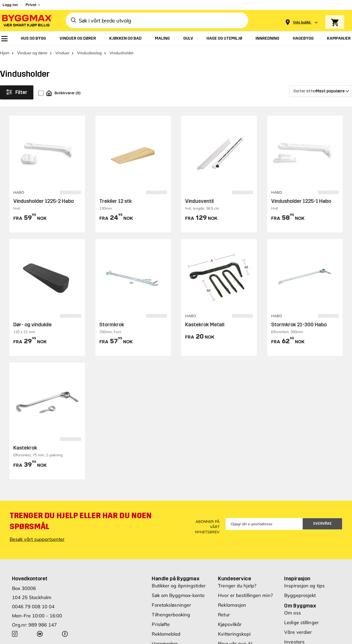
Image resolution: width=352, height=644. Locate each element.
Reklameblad (166, 634)
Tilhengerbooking (171, 615)
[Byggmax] (27, 20)
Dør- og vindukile (32, 324)
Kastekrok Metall (205, 324)
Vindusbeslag (89, 53)
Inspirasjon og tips (304, 586)
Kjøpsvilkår (230, 624)
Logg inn (10, 5)
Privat (31, 5)
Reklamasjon (232, 605)
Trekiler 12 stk (116, 201)
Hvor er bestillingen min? (245, 595)
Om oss (293, 613)
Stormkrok (112, 324)
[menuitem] (4, 39)
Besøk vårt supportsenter (37, 539)
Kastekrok (25, 448)
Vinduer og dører (32, 53)
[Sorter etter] (321, 91)
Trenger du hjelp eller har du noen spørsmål (81, 521)
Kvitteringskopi (234, 634)
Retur (224, 615)
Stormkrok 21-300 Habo (299, 324)
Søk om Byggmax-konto (178, 595)
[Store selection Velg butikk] (302, 22)
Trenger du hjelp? (237, 586)
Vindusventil (199, 201)
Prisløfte (161, 624)
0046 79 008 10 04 (33, 607)
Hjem (5, 53)
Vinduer (62, 53)
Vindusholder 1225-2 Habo (44, 201)
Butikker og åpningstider (179, 586)
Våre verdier (298, 632)
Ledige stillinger (302, 622)
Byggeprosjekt (300, 595)
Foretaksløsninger (171, 605)
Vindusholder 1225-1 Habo (301, 201)
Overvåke (322, 524)
